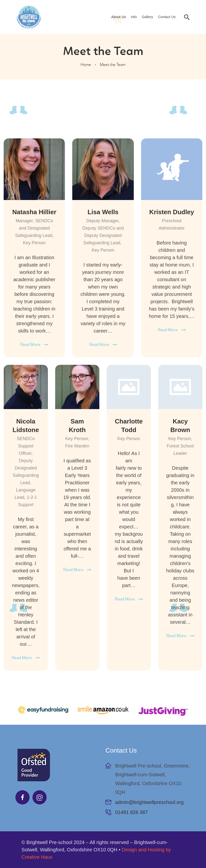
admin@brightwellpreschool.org (149, 802)
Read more (30, 345)
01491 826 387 (131, 812)
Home (86, 65)
